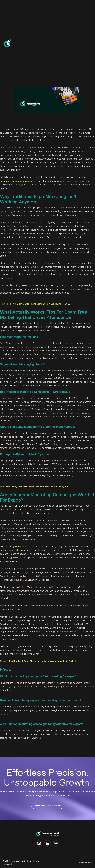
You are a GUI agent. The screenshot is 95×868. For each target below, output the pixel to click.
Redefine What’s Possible (48, 805)
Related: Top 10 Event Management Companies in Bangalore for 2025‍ (35, 304)
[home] (8, 43)
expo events (21, 546)
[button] (87, 43)
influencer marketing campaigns (16, 181)
